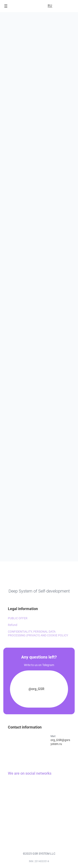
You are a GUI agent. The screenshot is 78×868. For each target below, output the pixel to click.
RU (50, 6)
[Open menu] (6, 6)
